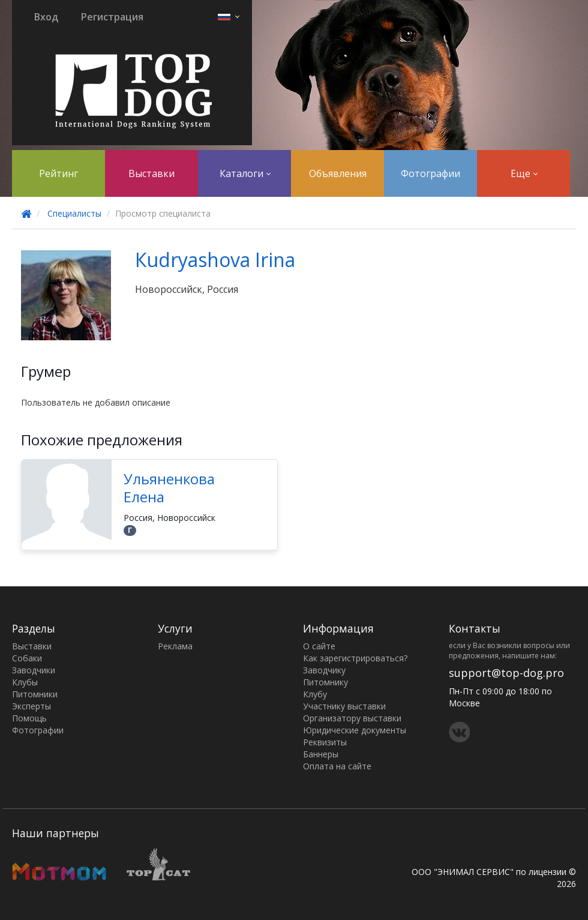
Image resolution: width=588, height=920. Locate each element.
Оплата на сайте (337, 766)
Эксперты (31, 706)
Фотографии (430, 173)
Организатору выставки (352, 718)
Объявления (338, 173)
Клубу (315, 694)
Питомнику (325, 682)
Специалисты (74, 213)
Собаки (27, 658)
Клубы (25, 682)
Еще (524, 173)
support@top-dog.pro (506, 673)
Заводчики (34, 670)
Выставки (151, 173)
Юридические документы (355, 730)
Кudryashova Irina (215, 260)
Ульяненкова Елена (169, 488)
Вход (46, 17)
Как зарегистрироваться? (355, 658)
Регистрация (112, 17)
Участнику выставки (344, 706)
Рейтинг (58, 173)
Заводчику (324, 670)
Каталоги (245, 173)
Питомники (35, 694)
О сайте (319, 646)
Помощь (29, 718)
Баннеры (321, 754)
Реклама (175, 646)
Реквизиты (325, 742)
